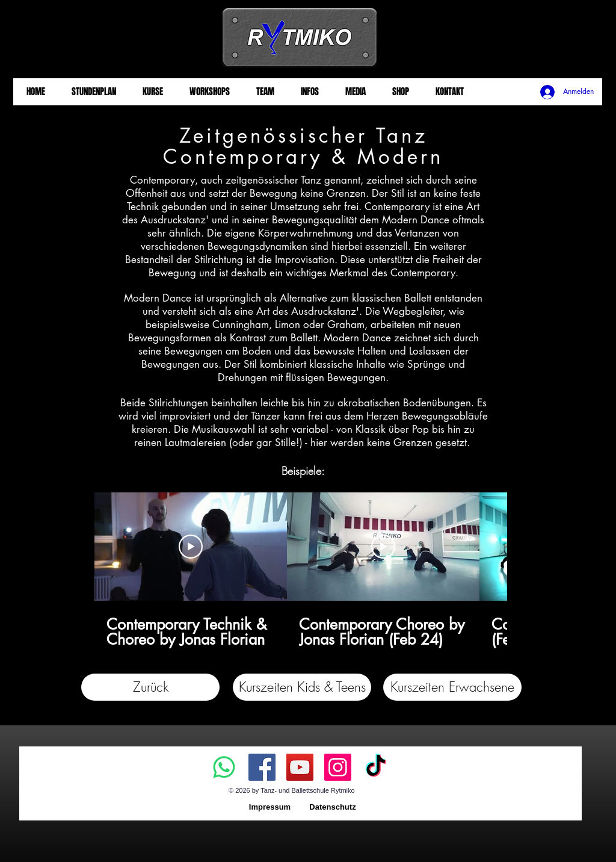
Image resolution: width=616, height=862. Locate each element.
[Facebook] (262, 767)
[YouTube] (300, 767)
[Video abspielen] (191, 547)
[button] (302, 687)
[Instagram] (338, 767)
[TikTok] (376, 767)
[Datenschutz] (333, 808)
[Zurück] (150, 687)
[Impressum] (270, 808)
